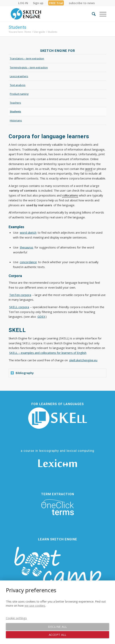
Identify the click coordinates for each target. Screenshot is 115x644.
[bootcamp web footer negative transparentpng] (58, 570)
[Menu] (101, 14)
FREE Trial (56, 3)
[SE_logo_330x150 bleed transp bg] (48, 14)
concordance (28, 262)
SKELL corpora (19, 307)
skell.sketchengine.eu (83, 360)
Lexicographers (19, 76)
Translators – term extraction (27, 58)
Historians (16, 120)
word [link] (89, 169)
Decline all (58, 627)
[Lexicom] (58, 463)
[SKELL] (58, 418)
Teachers (15, 103)
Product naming (19, 94)
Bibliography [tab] (22, 373)
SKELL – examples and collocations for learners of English (48, 353)
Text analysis (18, 85)
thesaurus (27, 247)
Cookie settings (16, 618)
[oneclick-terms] (58, 507)
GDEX (41, 317)
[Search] (92, 14)
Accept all (58, 635)
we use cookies (35, 605)
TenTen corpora (20, 295)
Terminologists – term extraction (29, 67)
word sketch (28, 232)
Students (17, 27)
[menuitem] (23, 3)
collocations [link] (70, 195)
